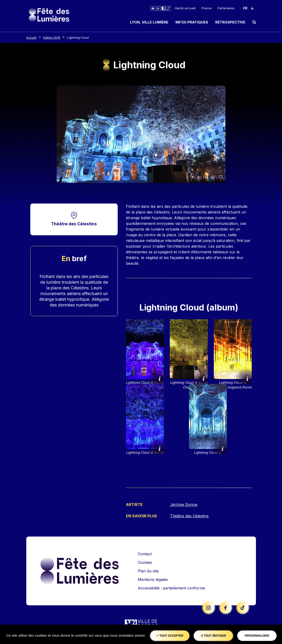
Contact (145, 553)
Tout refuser (213, 636)
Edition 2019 (52, 38)
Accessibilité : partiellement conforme (171, 588)
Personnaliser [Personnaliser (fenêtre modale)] (257, 636)
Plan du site (148, 570)
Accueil (31, 38)
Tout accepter (170, 636)
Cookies (145, 562)
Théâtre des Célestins (74, 224)
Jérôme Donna (184, 505)
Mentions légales (153, 579)
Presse (207, 8)
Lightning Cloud (78, 38)
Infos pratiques (192, 22)
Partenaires (226, 8)
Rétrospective (230, 22)
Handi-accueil (185, 8)
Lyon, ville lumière (149, 22)
